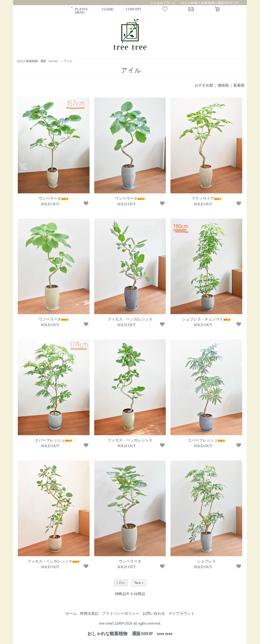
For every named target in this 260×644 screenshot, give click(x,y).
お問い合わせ (154, 613)
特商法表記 (89, 613)
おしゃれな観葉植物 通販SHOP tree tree (130, 634)
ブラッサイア (206, 198)
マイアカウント (181, 613)
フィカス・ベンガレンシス (130, 319)
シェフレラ (206, 561)
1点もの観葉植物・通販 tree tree (37, 61)
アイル (68, 61)
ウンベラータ (54, 198)
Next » (139, 583)
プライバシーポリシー (121, 613)
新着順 (239, 85)
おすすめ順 (204, 85)
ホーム (71, 613)
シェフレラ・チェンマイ (206, 319)
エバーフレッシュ (54, 440)
